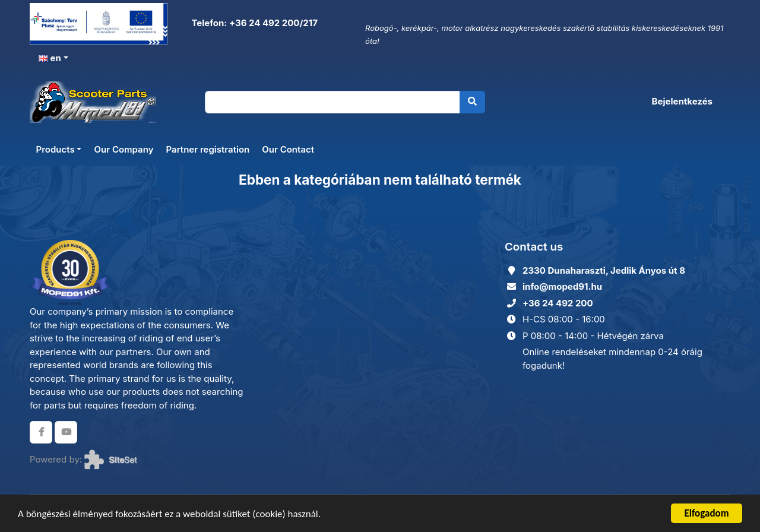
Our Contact (288, 149)
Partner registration (208, 149)
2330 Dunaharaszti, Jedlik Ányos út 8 (604, 270)
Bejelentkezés (682, 101)
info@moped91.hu (562, 286)
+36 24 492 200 (558, 303)
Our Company (123, 149)
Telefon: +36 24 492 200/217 (254, 23)
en (50, 58)
